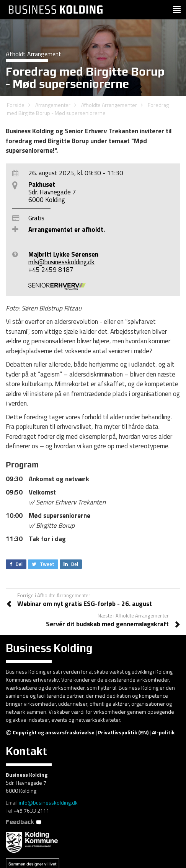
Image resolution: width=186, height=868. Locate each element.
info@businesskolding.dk (48, 803)
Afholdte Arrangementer (109, 105)
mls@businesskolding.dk (61, 262)
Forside (16, 105)
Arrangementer (53, 105)
